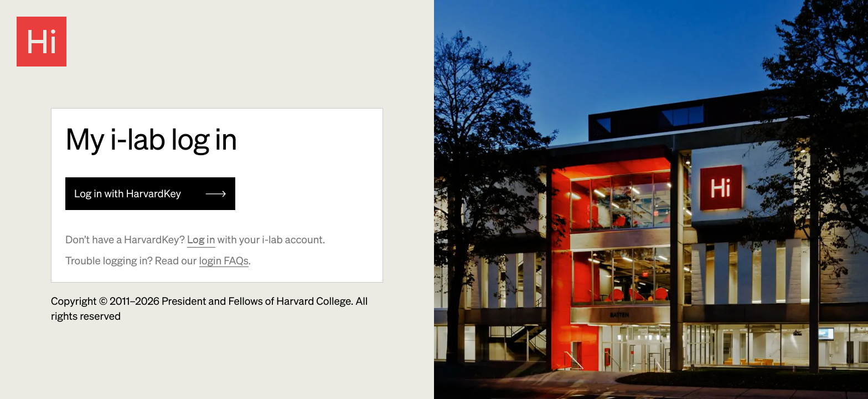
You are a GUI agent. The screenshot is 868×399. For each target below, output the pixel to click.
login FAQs (224, 260)
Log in (201, 239)
